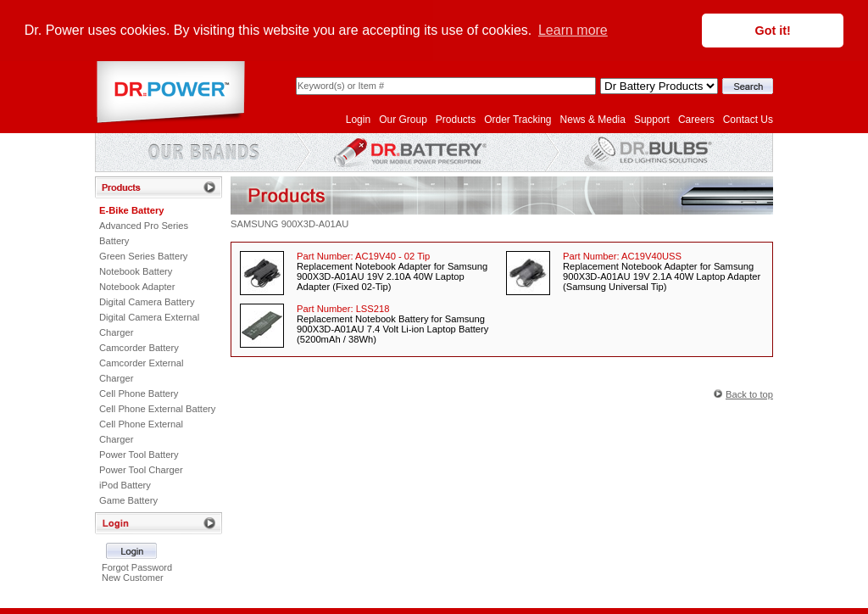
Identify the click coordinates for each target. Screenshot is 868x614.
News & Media (593, 119)
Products (456, 119)
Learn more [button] (573, 30)
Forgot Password (137, 567)
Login (358, 119)
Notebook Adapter (137, 286)
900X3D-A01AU (315, 223)
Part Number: (363, 255)
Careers (696, 119)
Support (652, 119)
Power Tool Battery (139, 454)
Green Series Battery (143, 255)
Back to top (749, 394)
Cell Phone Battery (139, 393)
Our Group (403, 119)
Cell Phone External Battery (157, 408)
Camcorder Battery (139, 347)
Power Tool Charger (141, 469)
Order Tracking (517, 119)
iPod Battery (125, 484)
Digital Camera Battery (147, 301)
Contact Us (748, 119)
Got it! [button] (773, 31)
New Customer (133, 577)
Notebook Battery (136, 271)
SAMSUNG (255, 223)
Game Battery (128, 500)
